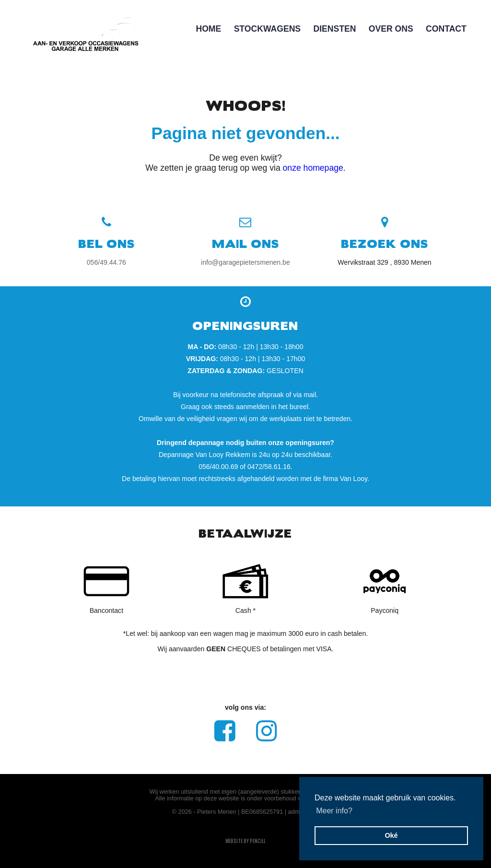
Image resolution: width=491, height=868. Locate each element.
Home (208, 29)
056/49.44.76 (106, 262)
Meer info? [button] (334, 811)
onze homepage (313, 168)
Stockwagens (267, 29)
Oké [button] (391, 835)
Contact (446, 29)
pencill (258, 841)
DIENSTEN (334, 29)
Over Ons (391, 29)
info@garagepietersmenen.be (245, 262)
